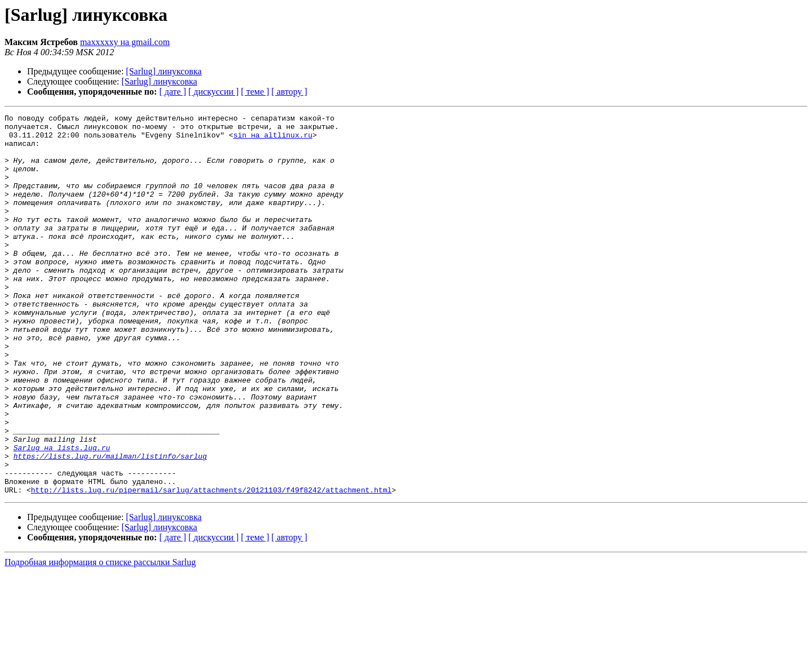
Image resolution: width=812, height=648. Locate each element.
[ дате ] (173, 92)
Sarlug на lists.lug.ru (62, 515)
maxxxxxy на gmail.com (125, 42)
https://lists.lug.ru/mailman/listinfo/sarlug (110, 525)
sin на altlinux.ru (273, 140)
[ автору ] (289, 92)
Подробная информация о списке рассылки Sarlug (100, 638)
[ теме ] (255, 92)
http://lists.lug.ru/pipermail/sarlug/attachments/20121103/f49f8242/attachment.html (211, 566)
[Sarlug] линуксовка (164, 71)
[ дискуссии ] (213, 92)
